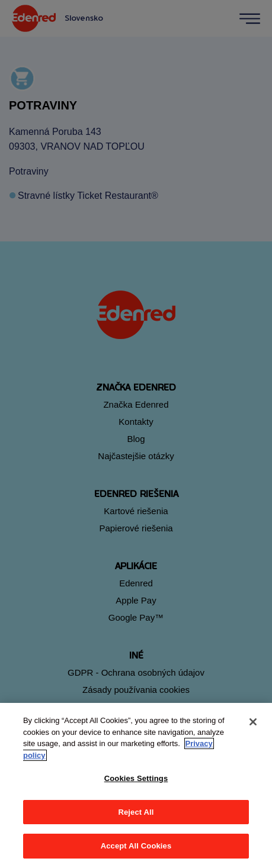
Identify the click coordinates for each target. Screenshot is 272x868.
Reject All (136, 812)
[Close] (253, 722)
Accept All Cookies (136, 846)
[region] (136, 785)
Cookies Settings (136, 778)
